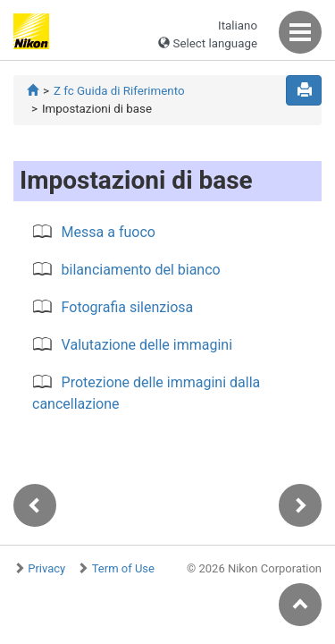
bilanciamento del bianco (141, 270)
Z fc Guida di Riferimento (119, 91)
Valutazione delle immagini (147, 345)
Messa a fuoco (109, 232)
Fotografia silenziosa (128, 307)
